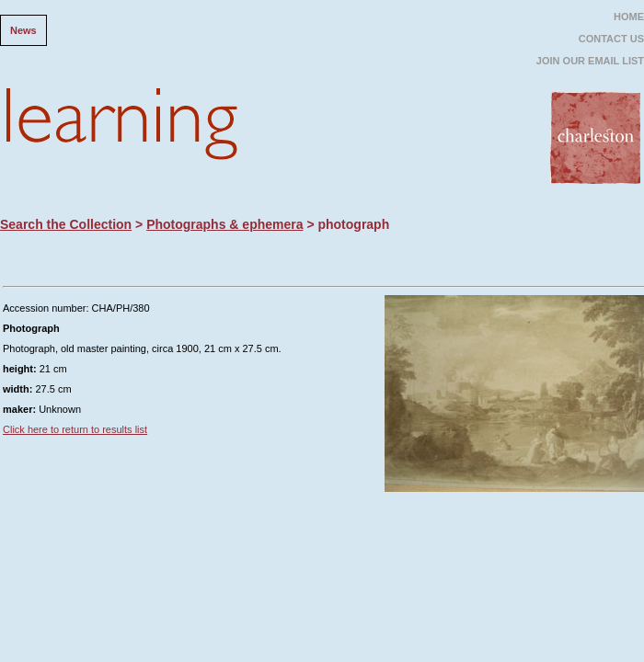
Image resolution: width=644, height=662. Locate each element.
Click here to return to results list (75, 429)
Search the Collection (66, 224)
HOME (629, 17)
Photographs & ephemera (224, 224)
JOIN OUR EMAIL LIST (590, 61)
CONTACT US (611, 39)
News (23, 30)
